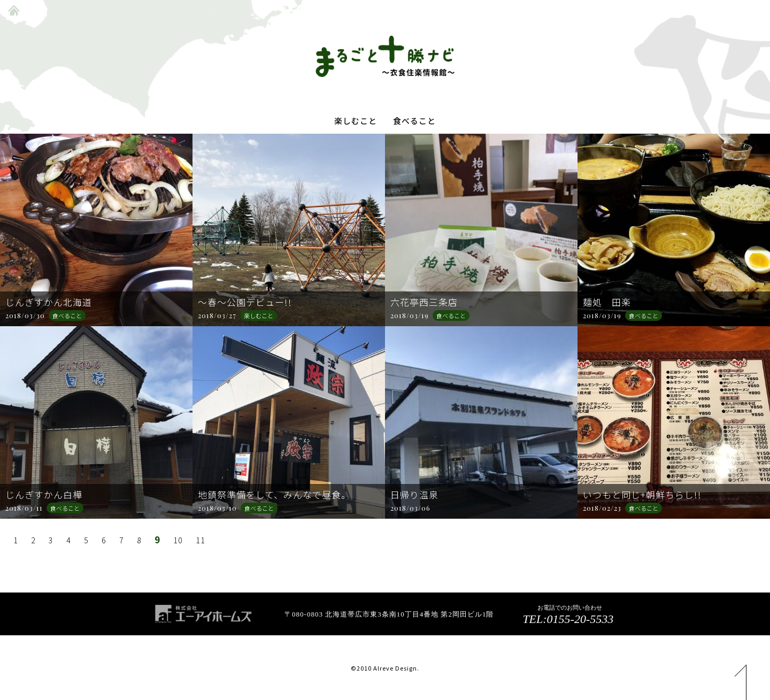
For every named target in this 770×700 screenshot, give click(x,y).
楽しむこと (356, 121)
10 (173, 540)
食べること (414, 121)
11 (195, 540)
